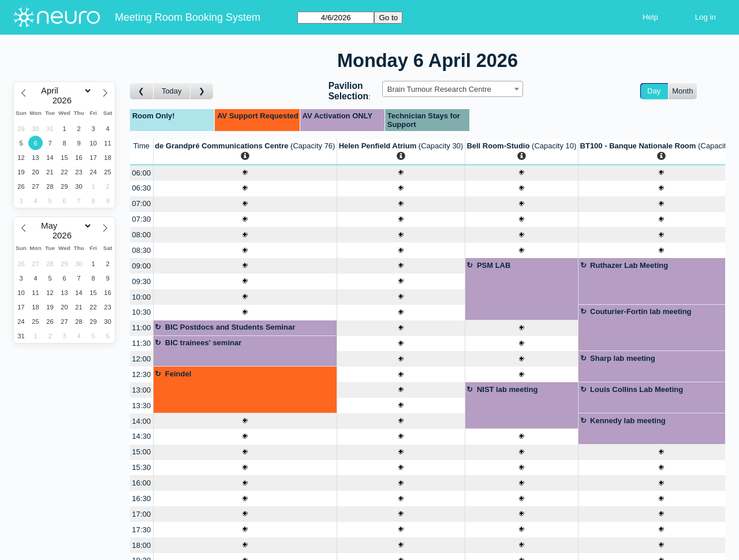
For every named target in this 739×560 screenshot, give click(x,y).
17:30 (142, 530)
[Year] (65, 100)
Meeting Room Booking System (188, 17)
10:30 (142, 312)
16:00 (142, 483)
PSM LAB (494, 265)
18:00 (142, 545)
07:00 (142, 204)
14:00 (142, 421)
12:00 (142, 359)
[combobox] (453, 89)
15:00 (142, 452)
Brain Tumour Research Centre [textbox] (439, 89)
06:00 (142, 173)
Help (650, 17)
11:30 (142, 343)
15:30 (142, 467)
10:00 (142, 297)
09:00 (142, 266)
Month (682, 91)
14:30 (142, 436)
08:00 (142, 235)
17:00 (142, 514)
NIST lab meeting (507, 389)
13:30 (142, 406)
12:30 (142, 374)
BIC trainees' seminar (203, 343)
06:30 (142, 188)
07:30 (142, 219)
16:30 (142, 499)
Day (654, 91)
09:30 (142, 281)
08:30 (142, 250)
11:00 (142, 328)
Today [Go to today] (172, 91)
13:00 (142, 390)
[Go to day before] (142, 92)
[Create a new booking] (245, 173)
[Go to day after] (202, 92)
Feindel (178, 374)
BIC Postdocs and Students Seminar (230, 327)
